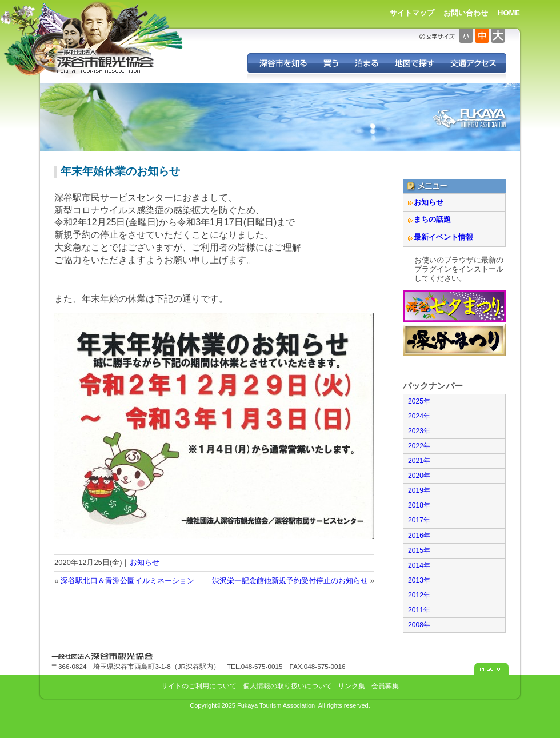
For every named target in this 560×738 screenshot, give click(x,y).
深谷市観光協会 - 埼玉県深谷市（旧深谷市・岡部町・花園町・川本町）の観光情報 (106, 62)
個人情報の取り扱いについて (287, 686)
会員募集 (385, 686)
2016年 (419, 536)
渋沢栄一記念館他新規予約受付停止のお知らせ (290, 581)
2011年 (419, 610)
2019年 (419, 490)
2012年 (419, 595)
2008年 (419, 625)
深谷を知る (281, 63)
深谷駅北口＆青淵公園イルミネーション (127, 581)
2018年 (419, 505)
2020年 (419, 476)
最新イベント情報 (443, 237)
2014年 (419, 565)
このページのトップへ (491, 669)
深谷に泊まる (366, 63)
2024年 (419, 416)
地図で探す (414, 63)
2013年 (419, 580)
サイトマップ (412, 13)
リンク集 (351, 686)
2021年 (419, 461)
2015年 (419, 550)
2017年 (419, 520)
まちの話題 (432, 219)
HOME (509, 13)
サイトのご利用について (199, 686)
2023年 (419, 431)
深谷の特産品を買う (331, 63)
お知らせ (145, 562)
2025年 (419, 401)
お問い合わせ (466, 13)
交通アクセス (474, 63)
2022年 (419, 446)
